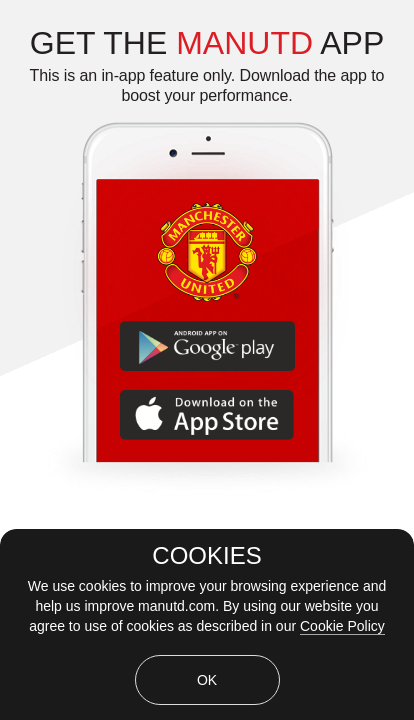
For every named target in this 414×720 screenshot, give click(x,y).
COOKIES (206, 556)
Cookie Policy (342, 626)
